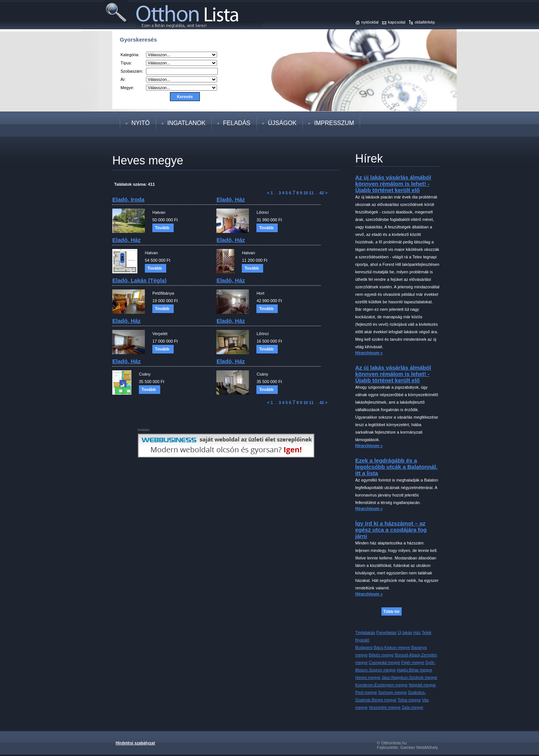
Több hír (392, 611)
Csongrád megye (384, 662)
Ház (417, 632)
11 (311, 193)
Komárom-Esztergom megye (381, 685)
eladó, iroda (128, 199)
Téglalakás (365, 632)
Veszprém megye (385, 707)
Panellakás (386, 632)
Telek (427, 632)
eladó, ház (231, 199)
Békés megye (381, 655)
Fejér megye (413, 662)
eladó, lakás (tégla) (139, 280)
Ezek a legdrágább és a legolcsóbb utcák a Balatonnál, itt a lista (396, 467)
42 (322, 193)
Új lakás (405, 632)
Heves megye (368, 677)
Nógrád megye (422, 685)
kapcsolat (396, 22)
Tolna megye (409, 700)
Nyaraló (362, 640)
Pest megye (366, 692)
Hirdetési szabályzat (135, 743)
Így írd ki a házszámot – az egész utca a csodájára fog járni (391, 530)
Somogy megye (392, 692)
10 (305, 193)
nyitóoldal (370, 22)
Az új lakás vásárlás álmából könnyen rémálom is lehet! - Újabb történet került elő (393, 184)
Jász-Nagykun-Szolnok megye (409, 677)
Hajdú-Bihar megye (414, 670)
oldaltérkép (425, 22)
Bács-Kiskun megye (392, 647)
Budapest (364, 647)
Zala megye (412, 707)
